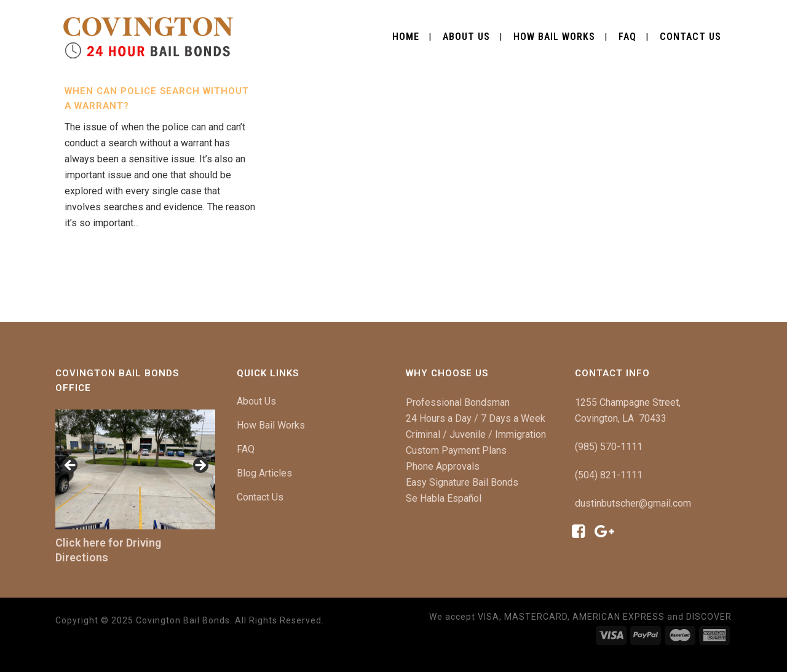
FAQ (246, 449)
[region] (135, 469)
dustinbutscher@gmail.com (633, 503)
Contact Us (260, 497)
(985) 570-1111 (609, 447)
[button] (71, 466)
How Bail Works (271, 425)
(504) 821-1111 (609, 475)
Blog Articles (264, 473)
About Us (256, 401)
